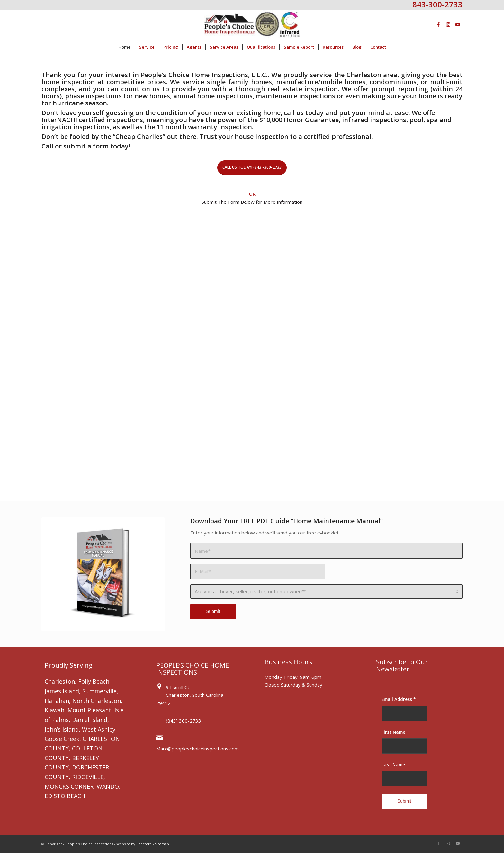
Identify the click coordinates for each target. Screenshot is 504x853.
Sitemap (162, 844)
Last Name (393, 764)
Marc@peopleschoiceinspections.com (198, 749)
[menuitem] (124, 47)
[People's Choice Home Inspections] (252, 24)
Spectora (144, 844)
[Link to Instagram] (448, 24)
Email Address (399, 699)
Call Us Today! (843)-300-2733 (252, 167)
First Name (393, 732)
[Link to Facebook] (438, 24)
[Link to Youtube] (458, 24)
